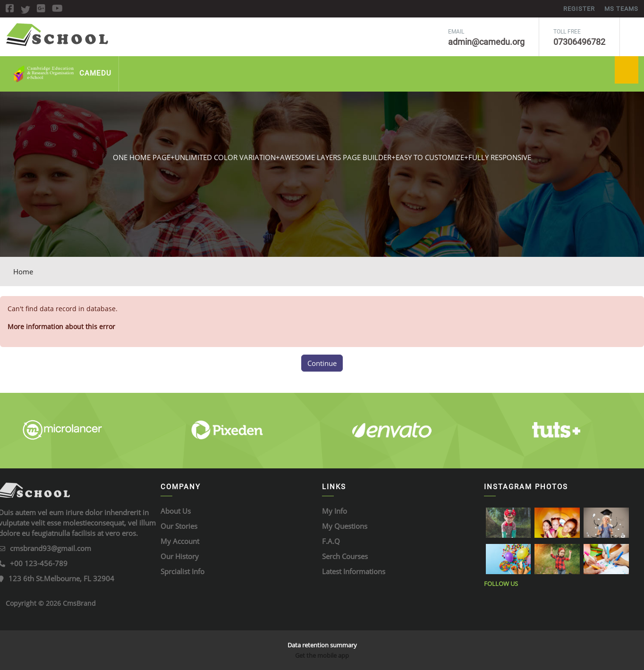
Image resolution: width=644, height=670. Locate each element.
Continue (322, 363)
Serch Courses (345, 556)
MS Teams (621, 9)
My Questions (345, 526)
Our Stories (179, 526)
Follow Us (501, 584)
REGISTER (579, 9)
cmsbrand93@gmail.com (51, 548)
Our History (180, 556)
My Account (180, 541)
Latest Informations (354, 571)
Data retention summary (322, 645)
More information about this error (61, 327)
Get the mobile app (322, 655)
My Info (335, 511)
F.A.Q (331, 541)
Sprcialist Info (182, 571)
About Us (176, 511)
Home (23, 271)
